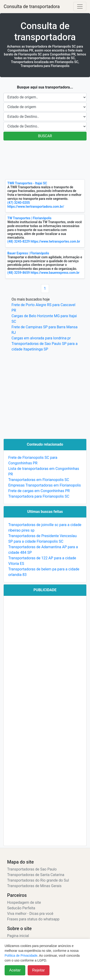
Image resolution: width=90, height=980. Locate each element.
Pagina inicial (18, 936)
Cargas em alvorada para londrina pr (41, 338)
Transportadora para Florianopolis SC (39, 496)
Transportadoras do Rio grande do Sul (38, 880)
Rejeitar (39, 970)
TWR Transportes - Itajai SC (27, 183)
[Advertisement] (43, 160)
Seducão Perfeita (21, 908)
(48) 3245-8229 (19, 241)
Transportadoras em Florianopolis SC (39, 480)
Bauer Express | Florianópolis (28, 253)
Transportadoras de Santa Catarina (36, 875)
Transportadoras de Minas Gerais (34, 886)
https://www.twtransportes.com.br (55, 241)
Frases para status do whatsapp (33, 919)
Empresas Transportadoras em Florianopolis (45, 485)
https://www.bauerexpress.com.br (55, 273)
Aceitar (15, 970)
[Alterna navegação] (80, 6)
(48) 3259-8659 (19, 273)
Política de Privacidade (21, 956)
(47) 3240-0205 (19, 203)
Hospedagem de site (24, 902)
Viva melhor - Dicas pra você (30, 914)
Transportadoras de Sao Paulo (32, 869)
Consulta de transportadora (32, 6)
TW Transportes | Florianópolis (29, 218)
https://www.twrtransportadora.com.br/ (36, 207)
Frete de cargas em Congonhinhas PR (39, 491)
